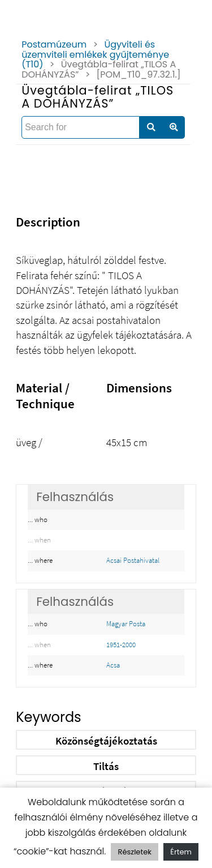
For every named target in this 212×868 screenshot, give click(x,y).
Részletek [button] (134, 852)
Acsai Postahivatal (133, 560)
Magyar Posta (126, 624)
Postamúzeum (54, 44)
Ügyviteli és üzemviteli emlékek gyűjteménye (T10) (95, 54)
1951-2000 (121, 645)
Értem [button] (181, 852)
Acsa (113, 665)
